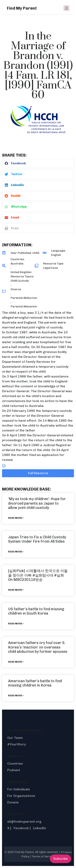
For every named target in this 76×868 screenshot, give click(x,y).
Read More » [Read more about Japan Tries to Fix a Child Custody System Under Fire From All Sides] (16, 552)
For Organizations (21, 796)
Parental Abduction (24, 298)
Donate (13, 802)
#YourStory (17, 744)
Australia (17, 264)
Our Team (15, 738)
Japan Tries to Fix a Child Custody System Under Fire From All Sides (37, 539)
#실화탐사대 (43, 575)
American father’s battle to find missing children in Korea (35, 683)
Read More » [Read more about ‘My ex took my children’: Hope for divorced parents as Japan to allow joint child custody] (16, 518)
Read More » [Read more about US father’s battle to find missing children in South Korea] (16, 624)
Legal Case (50, 268)
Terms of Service (43, 856)
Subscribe (60, 859)
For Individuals (19, 789)
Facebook (21, 828)
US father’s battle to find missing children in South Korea (36, 611)
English (56, 255)
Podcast (14, 770)
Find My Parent (22, 8)
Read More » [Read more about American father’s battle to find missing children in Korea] (16, 696)
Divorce (16, 289)
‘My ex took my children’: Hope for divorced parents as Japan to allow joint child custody (37, 503)
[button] (38, 163)
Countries (15, 763)
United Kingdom (21, 272)
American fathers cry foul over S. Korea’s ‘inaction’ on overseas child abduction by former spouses (38, 647)
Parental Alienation (24, 306)
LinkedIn (40, 828)
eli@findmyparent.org (24, 822)
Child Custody (20, 281)
